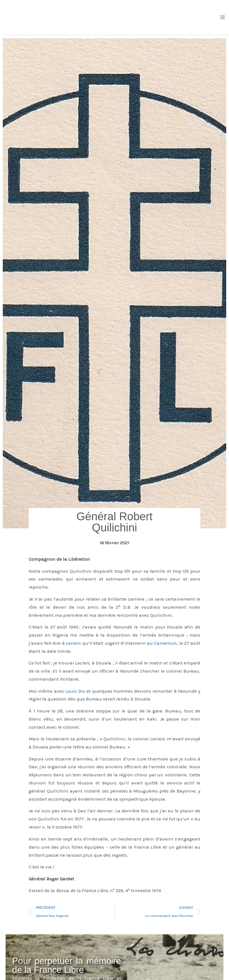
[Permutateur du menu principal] (223, 17)
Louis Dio (75, 691)
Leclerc (74, 643)
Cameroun (165, 643)
